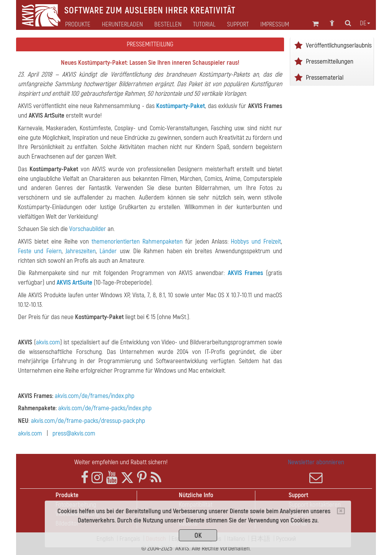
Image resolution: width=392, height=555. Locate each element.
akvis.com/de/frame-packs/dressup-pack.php (88, 421)
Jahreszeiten (81, 251)
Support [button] (238, 25)
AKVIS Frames (246, 273)
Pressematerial (325, 78)
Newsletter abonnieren (316, 471)
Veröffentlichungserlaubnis (339, 45)
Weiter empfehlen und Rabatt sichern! (121, 462)
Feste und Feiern (40, 251)
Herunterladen (122, 25)
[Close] (341, 511)
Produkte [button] (78, 25)
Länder (108, 251)
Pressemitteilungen (330, 61)
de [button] (365, 23)
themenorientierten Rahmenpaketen (137, 241)
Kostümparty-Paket (180, 106)
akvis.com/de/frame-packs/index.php (105, 408)
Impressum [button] (275, 25)
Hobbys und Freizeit (256, 241)
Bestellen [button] (168, 25)
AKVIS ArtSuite (74, 282)
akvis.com (48, 342)
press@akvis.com (74, 433)
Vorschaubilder (88, 229)
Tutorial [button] (204, 25)
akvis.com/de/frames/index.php (95, 396)
